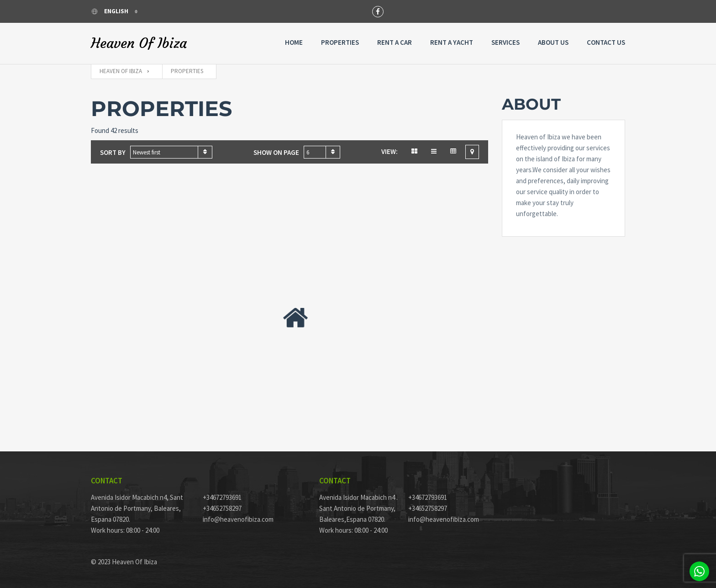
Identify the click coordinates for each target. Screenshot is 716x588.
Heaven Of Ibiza (139, 43)
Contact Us (606, 42)
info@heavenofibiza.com (238, 519)
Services (505, 42)
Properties (340, 42)
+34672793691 (222, 497)
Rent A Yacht (452, 42)
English (110, 11)
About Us (553, 42)
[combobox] (171, 152)
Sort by (113, 152)
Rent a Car (395, 42)
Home (294, 42)
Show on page (276, 152)
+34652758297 (222, 508)
